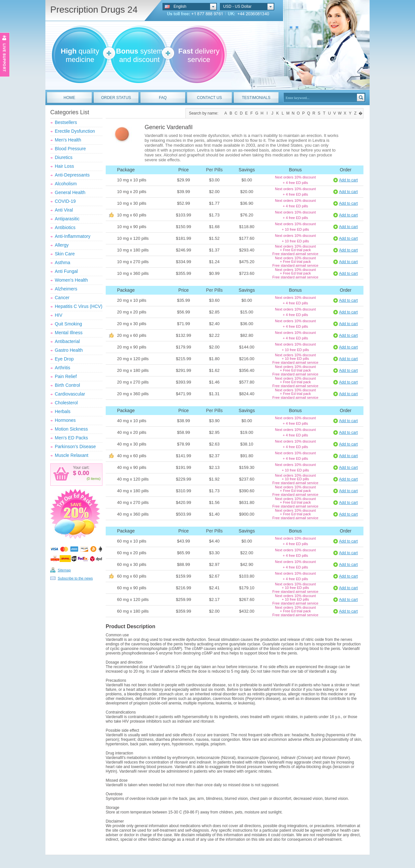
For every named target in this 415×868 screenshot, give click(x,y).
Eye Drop (64, 359)
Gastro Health (69, 350)
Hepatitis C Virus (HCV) (79, 306)
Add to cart (348, 180)
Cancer (62, 298)
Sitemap (64, 570)
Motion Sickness (71, 429)
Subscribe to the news (75, 578)
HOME (69, 98)
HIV (59, 315)
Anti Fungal (66, 271)
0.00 (83, 473)
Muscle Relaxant (72, 455)
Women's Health (71, 280)
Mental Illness (69, 333)
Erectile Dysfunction (75, 131)
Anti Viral (64, 210)
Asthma (62, 263)
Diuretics (64, 157)
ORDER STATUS (116, 98)
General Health (70, 192)
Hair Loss (64, 166)
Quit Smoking (68, 324)
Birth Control (67, 385)
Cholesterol (66, 403)
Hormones (65, 420)
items (95, 479)
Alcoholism (66, 184)
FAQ (163, 98)
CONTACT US (210, 98)
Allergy (62, 245)
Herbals (63, 411)
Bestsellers (66, 122)
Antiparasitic (67, 219)
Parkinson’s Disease (75, 446)
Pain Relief (66, 376)
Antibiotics (65, 227)
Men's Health (68, 140)
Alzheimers (66, 289)
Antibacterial (67, 341)
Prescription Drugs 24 (94, 10)
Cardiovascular (70, 394)
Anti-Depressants (72, 175)
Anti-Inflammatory (73, 236)
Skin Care (65, 254)
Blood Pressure (70, 149)
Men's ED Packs (71, 438)
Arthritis (62, 368)
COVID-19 (65, 201)
